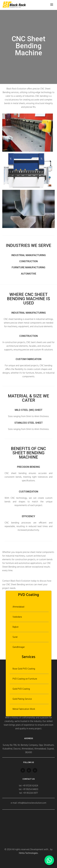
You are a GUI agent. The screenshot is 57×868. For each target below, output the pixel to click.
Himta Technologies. (28, 853)
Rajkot (16, 627)
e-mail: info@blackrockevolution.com (29, 803)
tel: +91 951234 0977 (29, 793)
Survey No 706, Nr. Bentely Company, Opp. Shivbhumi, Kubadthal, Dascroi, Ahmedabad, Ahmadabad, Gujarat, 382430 (28, 749)
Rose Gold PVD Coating (24, 669)
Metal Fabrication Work (24, 709)
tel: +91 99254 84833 (28, 789)
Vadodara (17, 617)
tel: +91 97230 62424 (28, 786)
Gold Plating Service (22, 699)
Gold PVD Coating (21, 689)
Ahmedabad (18, 607)
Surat (15, 637)
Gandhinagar (19, 647)
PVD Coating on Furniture (25, 679)
